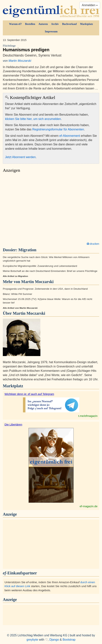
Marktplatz (86, 24)
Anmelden (90, 5)
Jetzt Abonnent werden (20, 157)
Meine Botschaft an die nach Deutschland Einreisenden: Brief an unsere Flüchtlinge (50, 271)
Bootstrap (69, 640)
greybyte (32, 640)
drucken (93, 244)
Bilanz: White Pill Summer (17, 294)
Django (54, 640)
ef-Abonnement (70, 136)
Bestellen (30, 24)
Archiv (55, 24)
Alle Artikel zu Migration (15, 276)
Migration (27, 250)
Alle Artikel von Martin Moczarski (20, 308)
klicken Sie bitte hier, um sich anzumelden (33, 119)
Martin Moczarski (20, 61)
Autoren (43, 24)
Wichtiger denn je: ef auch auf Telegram (29, 394)
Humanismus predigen (51, 48)
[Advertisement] (51, 209)
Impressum (51, 32)
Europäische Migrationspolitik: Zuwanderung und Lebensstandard (40, 266)
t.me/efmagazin (88, 416)
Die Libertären (13, 424)
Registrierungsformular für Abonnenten (58, 129)
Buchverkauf (70, 24)
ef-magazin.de (89, 506)
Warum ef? (15, 24)
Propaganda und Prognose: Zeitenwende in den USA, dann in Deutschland (45, 289)
